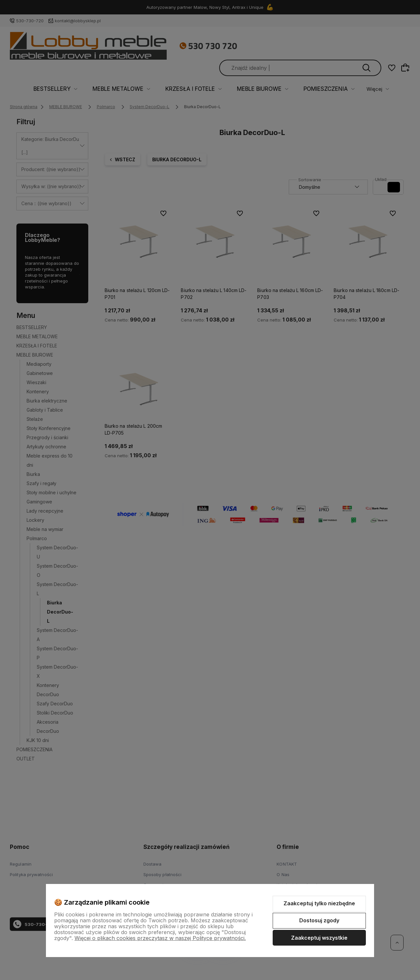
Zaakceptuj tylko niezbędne (319, 903)
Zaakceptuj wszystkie (319, 938)
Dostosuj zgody (319, 920)
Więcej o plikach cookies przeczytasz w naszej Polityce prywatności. (160, 938)
